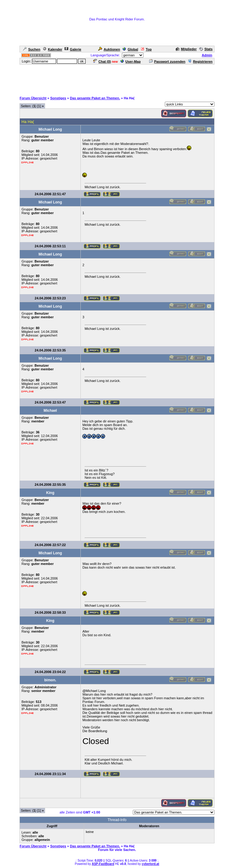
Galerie (73, 49)
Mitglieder (186, 49)
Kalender (52, 49)
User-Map (131, 62)
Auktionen (109, 49)
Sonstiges (58, 98)
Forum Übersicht (33, 98)
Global (130, 49)
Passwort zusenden (167, 62)
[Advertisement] (117, 79)
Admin (207, 55)
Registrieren (200, 62)
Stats (206, 49)
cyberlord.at (150, 864)
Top (146, 49)
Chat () (102, 62)
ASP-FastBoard (103, 864)
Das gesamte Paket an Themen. (95, 98)
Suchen (32, 49)
